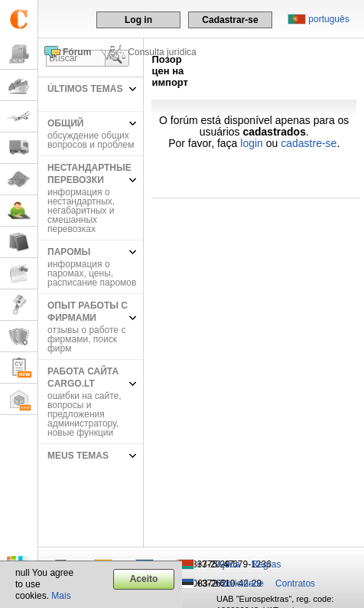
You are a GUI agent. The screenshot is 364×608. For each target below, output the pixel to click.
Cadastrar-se (230, 20)
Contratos (295, 583)
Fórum (77, 52)
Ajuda (228, 564)
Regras (266, 564)
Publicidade (240, 583)
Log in (138, 20)
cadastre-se (309, 143)
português (328, 19)
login (252, 143)
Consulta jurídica (162, 52)
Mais (61, 596)
